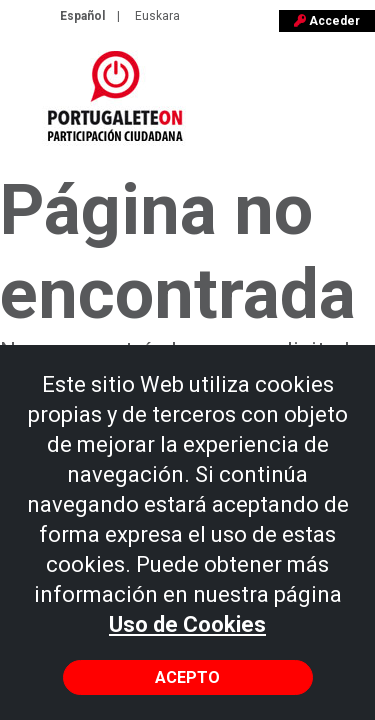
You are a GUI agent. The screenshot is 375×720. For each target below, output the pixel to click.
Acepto (187, 677)
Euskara (157, 16)
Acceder (327, 21)
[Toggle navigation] (347, 105)
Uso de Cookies (187, 624)
